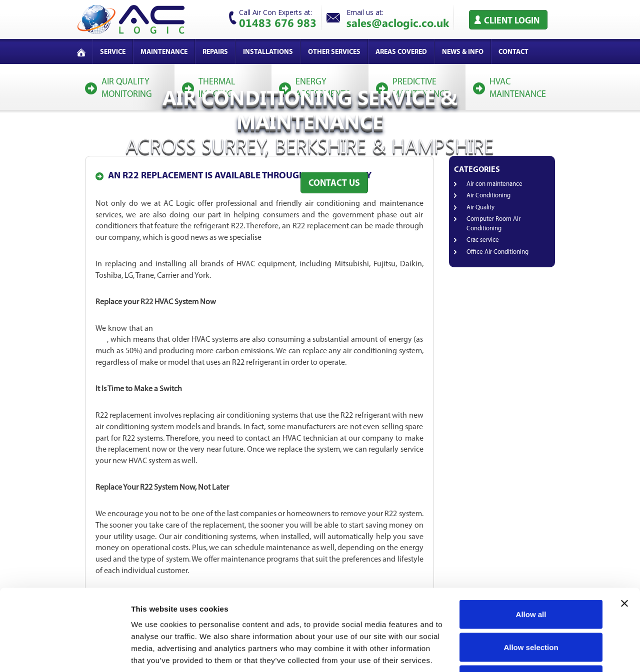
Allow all (531, 541)
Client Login (512, 21)
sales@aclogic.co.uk (398, 22)
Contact (513, 52)
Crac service (483, 240)
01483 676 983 (278, 22)
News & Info (463, 52)
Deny (531, 606)
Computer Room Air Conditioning (493, 224)
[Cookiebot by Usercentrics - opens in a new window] (65, 653)
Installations (268, 52)
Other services (334, 52)
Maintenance (164, 52)
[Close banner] (624, 530)
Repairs (215, 52)
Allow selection (531, 574)
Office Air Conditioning (497, 252)
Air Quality (480, 208)
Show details (525, 652)
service (113, 52)
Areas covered (401, 52)
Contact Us (334, 184)
